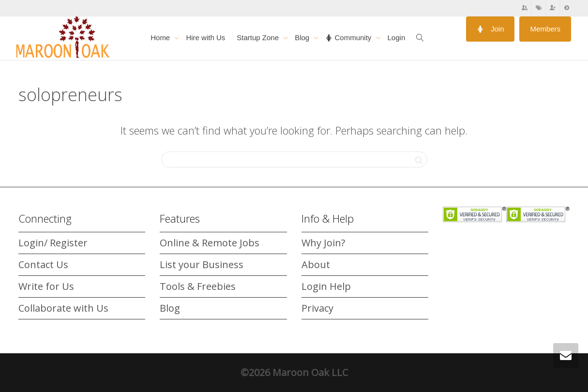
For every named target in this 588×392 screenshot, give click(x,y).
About (316, 264)
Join (490, 29)
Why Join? (323, 243)
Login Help (326, 286)
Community (349, 38)
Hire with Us (205, 38)
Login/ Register (53, 243)
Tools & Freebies (198, 286)
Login (397, 38)
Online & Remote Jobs (210, 243)
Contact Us (43, 264)
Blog (303, 38)
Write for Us (46, 286)
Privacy (317, 308)
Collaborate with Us (63, 308)
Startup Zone (259, 38)
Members (545, 29)
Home (161, 38)
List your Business (202, 264)
